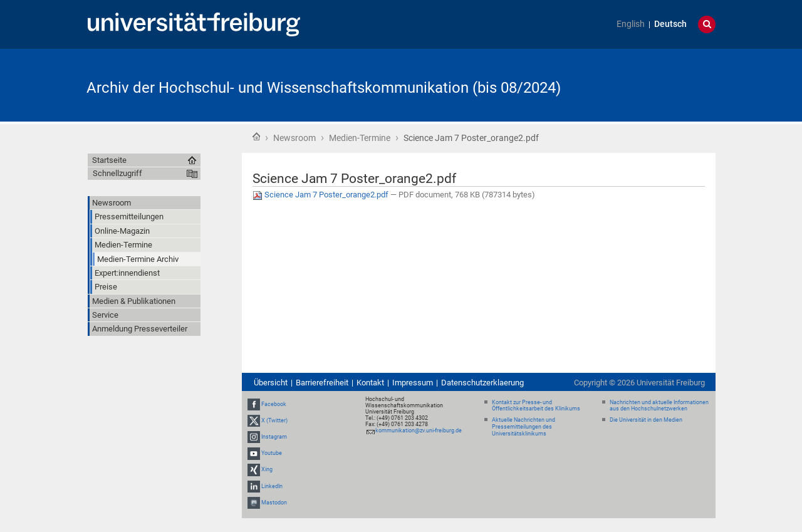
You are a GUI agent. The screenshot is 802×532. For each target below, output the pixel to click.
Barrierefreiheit (322, 383)
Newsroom (294, 138)
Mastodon (274, 503)
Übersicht (271, 383)
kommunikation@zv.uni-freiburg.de (419, 430)
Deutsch (670, 24)
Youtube (272, 453)
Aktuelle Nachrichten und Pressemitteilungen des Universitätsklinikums (523, 427)
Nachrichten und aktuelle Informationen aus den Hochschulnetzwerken (659, 406)
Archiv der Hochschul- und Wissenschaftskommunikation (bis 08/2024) (324, 88)
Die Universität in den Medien (646, 420)
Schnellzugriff (117, 173)
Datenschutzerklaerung (482, 383)
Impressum (413, 383)
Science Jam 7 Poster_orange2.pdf (321, 195)
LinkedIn (272, 486)
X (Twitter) (274, 420)
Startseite (256, 137)
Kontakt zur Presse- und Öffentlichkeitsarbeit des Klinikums (536, 406)
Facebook (274, 404)
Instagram (274, 437)
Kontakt (370, 383)
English (631, 24)
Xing (267, 470)
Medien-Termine (360, 138)
